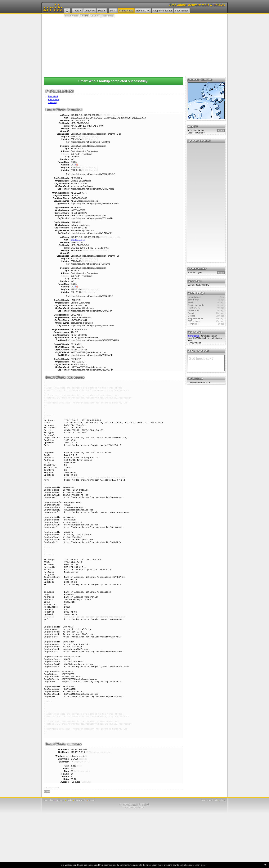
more (220, 131)
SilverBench (182, 11)
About (223, 855)
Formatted (53, 96)
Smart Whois (126, 11)
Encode (206, 313)
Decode (206, 316)
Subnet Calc (206, 310)
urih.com (60, 855)
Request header (206, 318)
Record (84, 16)
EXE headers (206, 321)
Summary (53, 102)
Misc (101, 11)
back (48, 846)
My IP (113, 11)
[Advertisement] (135, 47)
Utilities (89, 11)
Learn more (200, 865)
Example (95, 16)
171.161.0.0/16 (78, 240)
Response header (163, 11)
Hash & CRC (143, 11)
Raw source (54, 99)
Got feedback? (206, 363)
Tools (76, 11)
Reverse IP (206, 324)
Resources (108, 16)
